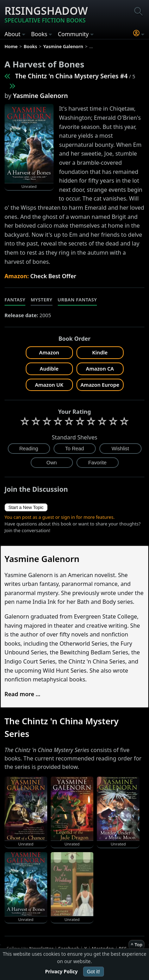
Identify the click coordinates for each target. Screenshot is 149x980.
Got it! (94, 972)
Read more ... (23, 694)
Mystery (41, 300)
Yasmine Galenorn (41, 96)
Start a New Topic (26, 507)
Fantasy (15, 300)
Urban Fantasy (77, 300)
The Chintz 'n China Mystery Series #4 (72, 76)
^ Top (136, 945)
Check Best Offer (53, 276)
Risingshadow (46, 14)
